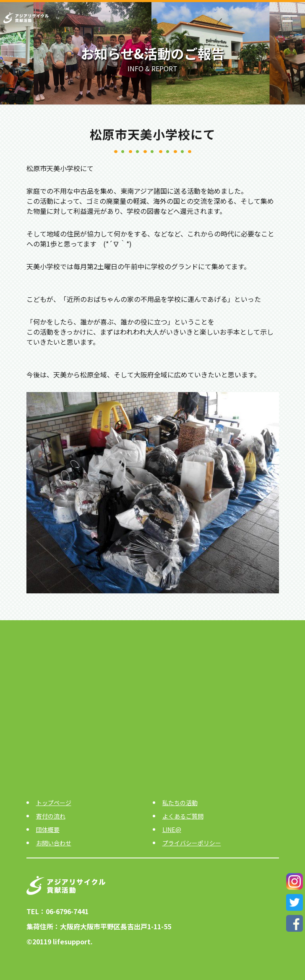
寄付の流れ (51, 816)
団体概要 (48, 829)
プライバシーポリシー (192, 843)
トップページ (54, 803)
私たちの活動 (180, 803)
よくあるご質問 (183, 816)
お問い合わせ (54, 843)
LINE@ (172, 829)
